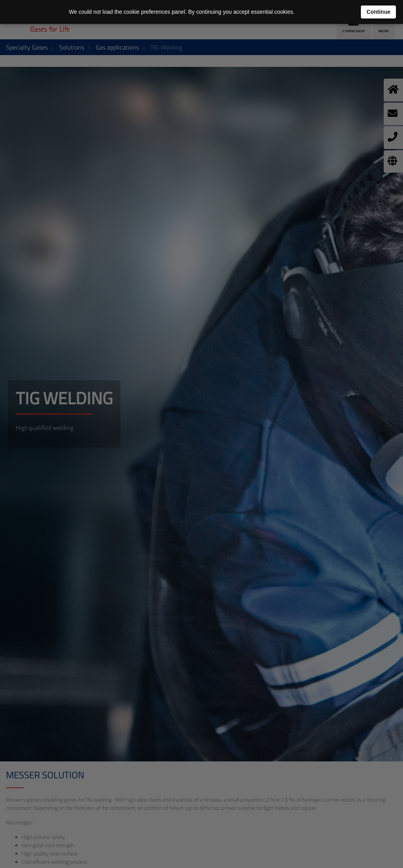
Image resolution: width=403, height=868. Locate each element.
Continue (378, 12)
